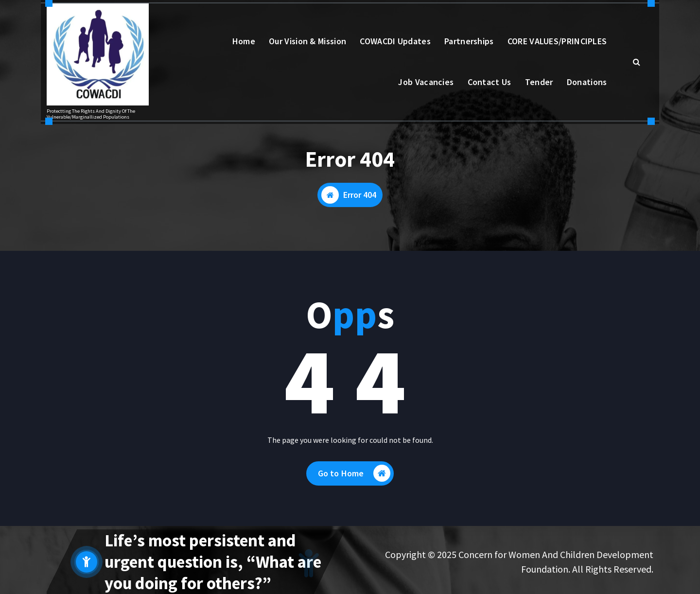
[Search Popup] (636, 62)
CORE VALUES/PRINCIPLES (557, 41)
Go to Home (354, 473)
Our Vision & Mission (307, 41)
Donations (587, 82)
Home (244, 41)
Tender (539, 82)
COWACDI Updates (395, 41)
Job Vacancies (426, 82)
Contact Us (490, 82)
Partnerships (469, 41)
